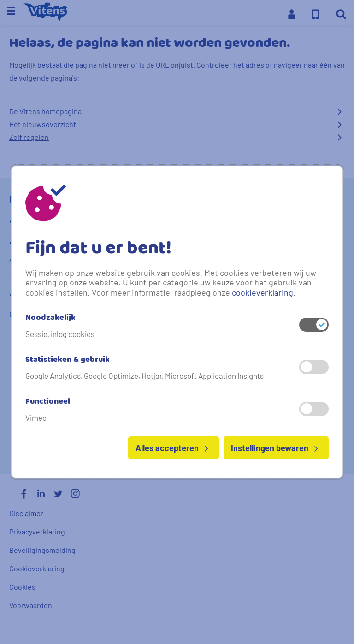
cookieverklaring (263, 292)
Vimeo (36, 418)
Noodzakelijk (50, 318)
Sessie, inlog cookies (60, 334)
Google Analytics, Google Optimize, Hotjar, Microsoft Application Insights (145, 376)
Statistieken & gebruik (68, 360)
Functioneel (48, 402)
